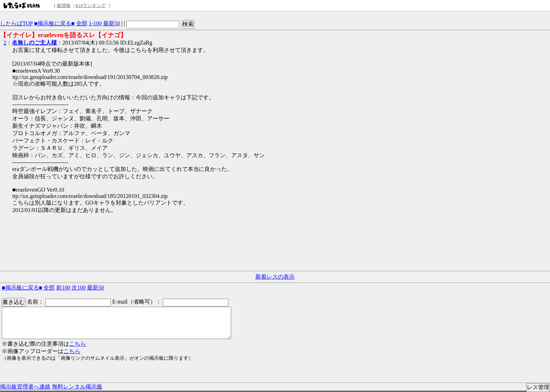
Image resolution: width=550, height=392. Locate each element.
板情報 (64, 5)
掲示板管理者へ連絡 (25, 387)
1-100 (95, 23)
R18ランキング (91, 5)
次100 (79, 288)
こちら (78, 344)
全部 (82, 23)
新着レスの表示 (275, 277)
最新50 (112, 23)
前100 (63, 288)
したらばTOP (16, 23)
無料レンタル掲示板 (77, 387)
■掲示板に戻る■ (54, 23)
